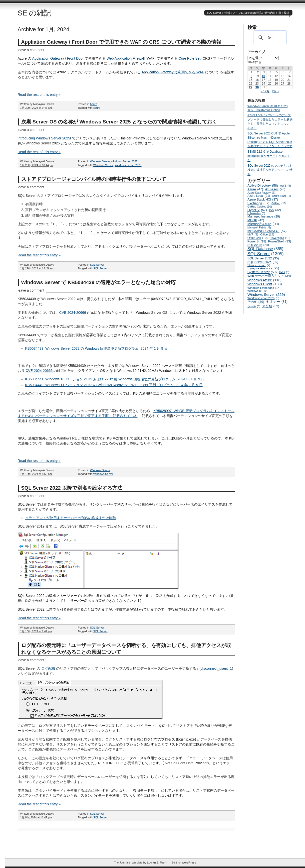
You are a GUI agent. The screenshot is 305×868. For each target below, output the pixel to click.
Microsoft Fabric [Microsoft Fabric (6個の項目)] (259, 227)
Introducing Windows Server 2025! (44, 138)
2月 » (276, 91)
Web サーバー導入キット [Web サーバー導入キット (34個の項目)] (269, 276)
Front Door (75, 58)
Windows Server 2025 (124, 161)
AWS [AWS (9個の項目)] (285, 186)
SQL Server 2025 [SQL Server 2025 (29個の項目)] (263, 262)
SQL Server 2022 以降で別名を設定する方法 (72, 488)
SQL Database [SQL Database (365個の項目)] (266, 249)
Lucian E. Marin (157, 863)
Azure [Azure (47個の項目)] (255, 189)
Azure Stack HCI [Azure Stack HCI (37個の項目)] (263, 199)
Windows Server (100, 161)
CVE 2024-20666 (73, 313)
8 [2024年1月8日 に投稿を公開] (251, 76)
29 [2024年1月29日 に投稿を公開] (251, 87)
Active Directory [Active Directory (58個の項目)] (263, 185)
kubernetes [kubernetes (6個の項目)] (256, 213)
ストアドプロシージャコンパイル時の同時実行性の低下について (94, 179)
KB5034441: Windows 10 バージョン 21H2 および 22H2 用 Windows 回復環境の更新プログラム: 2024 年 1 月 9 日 (115, 379)
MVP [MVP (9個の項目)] (253, 234)
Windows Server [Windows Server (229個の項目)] (266, 294)
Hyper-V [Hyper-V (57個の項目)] (257, 210)
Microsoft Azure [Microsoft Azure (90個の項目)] (263, 224)
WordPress (189, 863)
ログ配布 (48, 668)
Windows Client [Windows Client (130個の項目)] (265, 284)
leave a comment (31, 50)
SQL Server (97, 265)
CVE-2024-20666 (39, 371)
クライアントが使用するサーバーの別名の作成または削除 (71, 518)
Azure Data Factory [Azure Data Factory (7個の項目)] (261, 193)
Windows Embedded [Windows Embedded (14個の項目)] (264, 288)
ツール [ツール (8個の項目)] (254, 306)
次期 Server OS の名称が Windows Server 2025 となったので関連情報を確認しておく (119, 122)
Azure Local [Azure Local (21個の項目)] (259, 196)
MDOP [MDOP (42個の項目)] (256, 220)
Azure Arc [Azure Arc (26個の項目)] (275, 189)
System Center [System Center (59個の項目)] (262, 272)
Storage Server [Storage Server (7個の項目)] (259, 265)
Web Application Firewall (126, 58)
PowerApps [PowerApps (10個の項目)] (280, 238)
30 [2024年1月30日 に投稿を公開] (257, 87)
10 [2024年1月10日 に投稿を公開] (263, 76)
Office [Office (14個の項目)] (267, 234)
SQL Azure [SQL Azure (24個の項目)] (258, 245)
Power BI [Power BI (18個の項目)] (257, 241)
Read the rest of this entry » (39, 95)
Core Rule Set (190, 58)
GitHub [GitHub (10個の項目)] (279, 203)
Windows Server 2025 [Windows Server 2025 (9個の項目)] (263, 298)
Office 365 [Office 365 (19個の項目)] (258, 238)
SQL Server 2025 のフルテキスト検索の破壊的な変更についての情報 (270, 170)
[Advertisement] (155, 847)
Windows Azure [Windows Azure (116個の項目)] (265, 280)
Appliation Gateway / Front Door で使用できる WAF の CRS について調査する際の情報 (121, 42)
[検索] (269, 38)
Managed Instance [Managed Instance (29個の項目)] (264, 217)
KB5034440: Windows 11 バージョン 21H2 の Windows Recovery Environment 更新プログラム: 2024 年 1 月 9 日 (114, 385)
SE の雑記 (34, 13)
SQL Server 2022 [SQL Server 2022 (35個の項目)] (263, 258)
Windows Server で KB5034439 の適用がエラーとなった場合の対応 (99, 282)
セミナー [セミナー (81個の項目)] (277, 302)
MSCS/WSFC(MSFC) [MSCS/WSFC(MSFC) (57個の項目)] (267, 231)
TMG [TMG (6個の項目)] (284, 272)
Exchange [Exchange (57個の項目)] (259, 203)
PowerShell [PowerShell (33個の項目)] (280, 241)
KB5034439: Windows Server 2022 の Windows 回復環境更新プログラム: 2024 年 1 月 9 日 (96, 348)
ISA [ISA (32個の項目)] (275, 210)
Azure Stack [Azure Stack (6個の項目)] (281, 196)
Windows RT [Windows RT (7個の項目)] (257, 291)
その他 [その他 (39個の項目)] (256, 302)
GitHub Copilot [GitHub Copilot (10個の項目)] (260, 207)
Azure (94, 104)
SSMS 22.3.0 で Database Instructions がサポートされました (269, 156)
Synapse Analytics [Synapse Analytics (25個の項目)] (263, 268)
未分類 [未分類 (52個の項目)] (271, 306)
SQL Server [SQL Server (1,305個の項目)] (266, 254)
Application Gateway (48, 58)
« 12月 (265, 91)
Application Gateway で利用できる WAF (173, 72)
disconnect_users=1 (216, 668)
